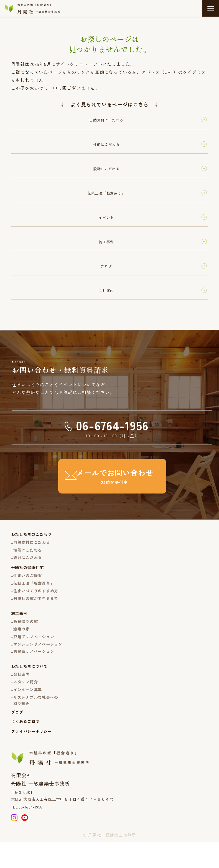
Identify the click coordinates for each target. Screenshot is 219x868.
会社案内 (22, 695)
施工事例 (20, 631)
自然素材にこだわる (33, 556)
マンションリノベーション (40, 664)
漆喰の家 (22, 648)
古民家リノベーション (35, 671)
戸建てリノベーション (35, 656)
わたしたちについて (31, 687)
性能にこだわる (29, 564)
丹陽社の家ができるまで (38, 615)
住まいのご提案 (29, 591)
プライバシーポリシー (33, 755)
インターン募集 (29, 711)
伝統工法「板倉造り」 (35, 599)
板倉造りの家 (27, 639)
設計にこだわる (29, 572)
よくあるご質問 (26, 745)
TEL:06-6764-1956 (29, 832)
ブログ (18, 735)
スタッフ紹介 (27, 703)
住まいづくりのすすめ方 (38, 607)
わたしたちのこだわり (33, 547)
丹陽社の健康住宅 (29, 583)
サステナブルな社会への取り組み (38, 723)
